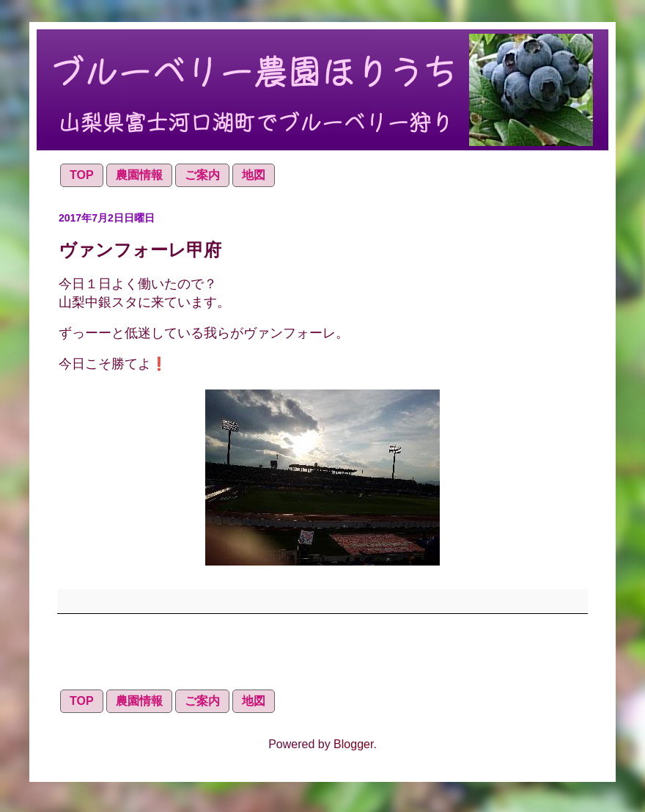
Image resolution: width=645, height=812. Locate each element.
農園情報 (139, 175)
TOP (82, 175)
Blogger (353, 744)
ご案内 (202, 175)
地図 (254, 175)
